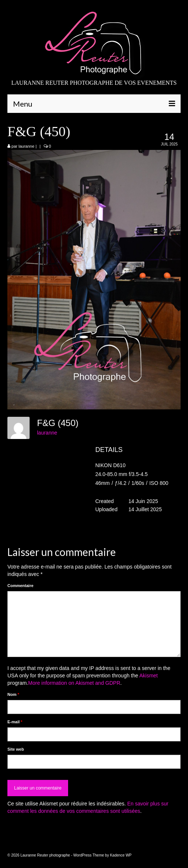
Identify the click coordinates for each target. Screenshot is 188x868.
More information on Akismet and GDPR (74, 683)
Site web (16, 749)
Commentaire (20, 586)
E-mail (15, 722)
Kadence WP (121, 855)
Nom (13, 694)
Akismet (148, 676)
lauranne (26, 146)
